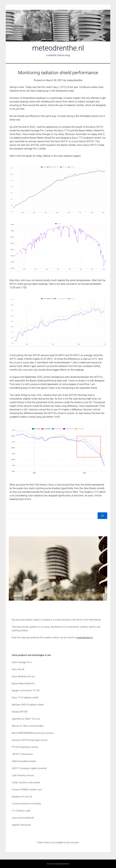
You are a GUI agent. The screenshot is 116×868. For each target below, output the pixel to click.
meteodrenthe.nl (58, 48)
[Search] (102, 516)
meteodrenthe (74, 80)
